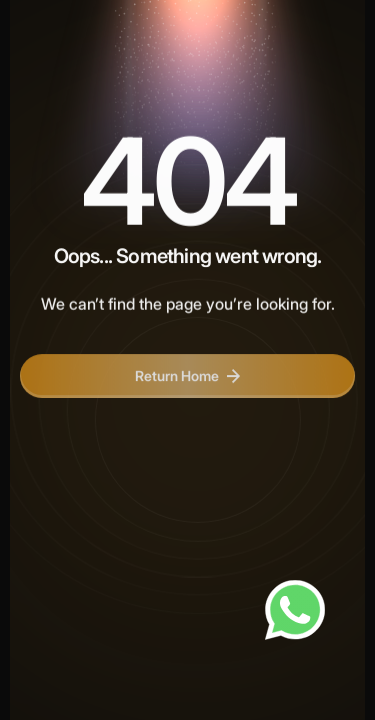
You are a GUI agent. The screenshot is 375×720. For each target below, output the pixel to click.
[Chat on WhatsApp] (295, 610)
